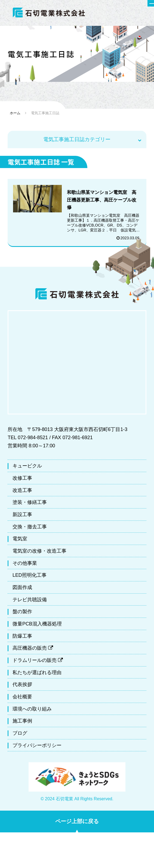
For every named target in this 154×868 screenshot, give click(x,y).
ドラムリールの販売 (38, 662)
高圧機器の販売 (33, 650)
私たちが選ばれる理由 (37, 674)
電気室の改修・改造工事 (39, 553)
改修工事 (22, 480)
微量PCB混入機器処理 (37, 626)
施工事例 (22, 723)
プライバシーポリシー (37, 747)
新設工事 (22, 516)
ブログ (20, 735)
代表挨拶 (22, 686)
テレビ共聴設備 (30, 601)
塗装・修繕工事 (30, 504)
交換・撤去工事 (30, 528)
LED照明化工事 (30, 577)
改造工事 (22, 492)
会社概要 (22, 699)
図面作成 (22, 589)
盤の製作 (22, 613)
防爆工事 (22, 638)
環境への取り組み (32, 711)
